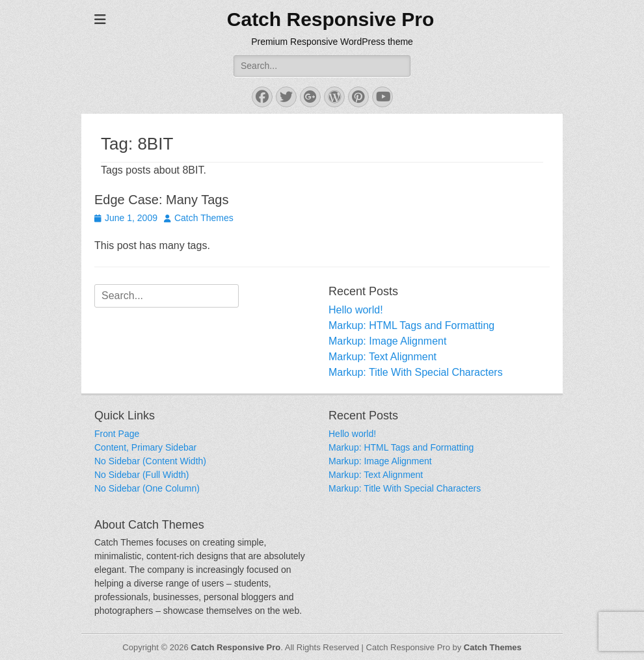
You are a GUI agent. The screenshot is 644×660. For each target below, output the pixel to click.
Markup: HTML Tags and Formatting (411, 325)
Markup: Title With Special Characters (416, 372)
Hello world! (356, 310)
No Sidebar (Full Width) (142, 475)
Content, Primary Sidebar (145, 447)
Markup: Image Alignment (387, 341)
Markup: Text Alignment (382, 357)
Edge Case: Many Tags (161, 200)
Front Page (117, 434)
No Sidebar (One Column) (147, 488)
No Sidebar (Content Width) (150, 461)
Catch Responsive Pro (330, 19)
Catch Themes (204, 218)
